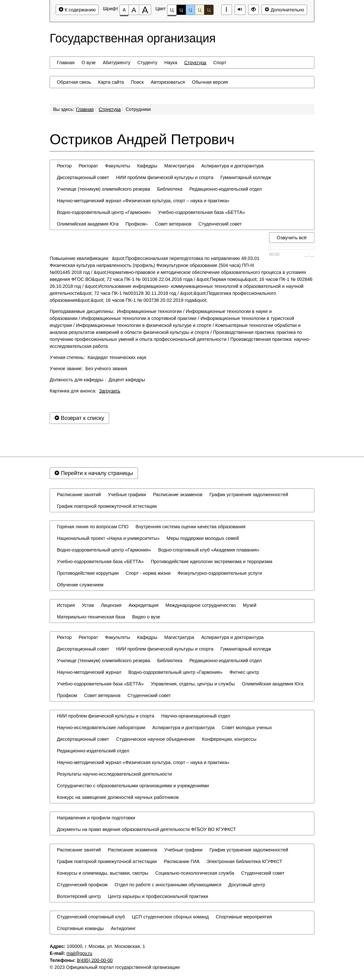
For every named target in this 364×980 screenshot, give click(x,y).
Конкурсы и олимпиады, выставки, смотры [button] (103, 873)
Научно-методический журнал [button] (89, 672)
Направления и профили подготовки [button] (96, 818)
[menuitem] (66, 63)
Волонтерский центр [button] (79, 896)
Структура (110, 109)
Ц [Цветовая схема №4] (200, 10)
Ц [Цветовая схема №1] (172, 11)
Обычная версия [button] (210, 82)
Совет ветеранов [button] (173, 224)
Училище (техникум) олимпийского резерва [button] (104, 189)
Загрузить (110, 391)
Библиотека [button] (170, 189)
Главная (85, 109)
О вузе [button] (89, 63)
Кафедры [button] (147, 166)
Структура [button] (195, 63)
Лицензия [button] (111, 605)
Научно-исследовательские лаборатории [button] (101, 728)
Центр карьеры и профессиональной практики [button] (158, 896)
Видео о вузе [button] (146, 617)
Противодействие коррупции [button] (88, 573)
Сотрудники (138, 109)
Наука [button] (171, 63)
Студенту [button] (147, 63)
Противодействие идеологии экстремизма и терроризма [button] (211, 561)
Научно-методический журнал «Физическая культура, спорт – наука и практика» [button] (143, 201)
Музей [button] (250, 605)
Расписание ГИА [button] (182, 861)
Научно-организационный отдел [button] (196, 716)
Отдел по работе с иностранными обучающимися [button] (168, 885)
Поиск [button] (137, 82)
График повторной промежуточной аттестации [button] (107, 506)
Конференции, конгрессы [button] (229, 739)
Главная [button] (66, 63)
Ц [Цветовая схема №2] (181, 10)
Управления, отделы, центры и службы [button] (193, 684)
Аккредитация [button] (144, 605)
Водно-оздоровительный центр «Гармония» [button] (104, 212)
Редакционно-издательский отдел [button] (226, 189)
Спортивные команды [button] (80, 928)
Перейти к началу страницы (94, 473)
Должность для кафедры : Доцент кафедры (97, 380)
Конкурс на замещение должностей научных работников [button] (118, 797)
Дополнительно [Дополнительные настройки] (284, 10)
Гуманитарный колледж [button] (246, 177)
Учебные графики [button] (127, 495)
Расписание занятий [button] (79, 495)
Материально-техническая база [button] (91, 617)
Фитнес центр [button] (244, 672)
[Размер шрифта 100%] (124, 10)
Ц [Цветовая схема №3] (190, 10)
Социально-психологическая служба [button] (195, 873)
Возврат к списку (79, 418)
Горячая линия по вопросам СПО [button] (93, 527)
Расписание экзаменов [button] (178, 495)
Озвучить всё (292, 238)
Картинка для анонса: (85, 391)
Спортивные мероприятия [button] (244, 917)
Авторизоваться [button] (168, 82)
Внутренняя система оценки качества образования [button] (191, 527)
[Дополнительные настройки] (253, 10)
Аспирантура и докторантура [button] (232, 166)
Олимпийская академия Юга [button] (88, 224)
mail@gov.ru (79, 953)
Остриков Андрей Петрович (142, 139)
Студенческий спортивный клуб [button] (91, 917)
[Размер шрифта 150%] (134, 10)
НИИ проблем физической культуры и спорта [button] (165, 177)
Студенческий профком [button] (82, 885)
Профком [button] (137, 224)
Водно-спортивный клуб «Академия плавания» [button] (209, 550)
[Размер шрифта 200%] (145, 10)
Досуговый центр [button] (247, 885)
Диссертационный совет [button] (83, 177)
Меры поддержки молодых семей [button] (203, 538)
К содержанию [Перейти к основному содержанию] (77, 10)
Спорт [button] (220, 63)
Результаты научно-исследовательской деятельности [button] (114, 774)
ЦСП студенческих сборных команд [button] (170, 917)
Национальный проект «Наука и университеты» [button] (108, 538)
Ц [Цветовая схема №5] (209, 10)
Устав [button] (88, 605)
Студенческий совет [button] (220, 224)
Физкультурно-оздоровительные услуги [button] (220, 573)
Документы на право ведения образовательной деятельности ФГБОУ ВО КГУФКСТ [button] (146, 829)
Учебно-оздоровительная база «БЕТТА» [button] (201, 212)
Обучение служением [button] (80, 585)
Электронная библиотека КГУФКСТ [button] (244, 861)
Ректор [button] (64, 166)
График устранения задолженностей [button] (249, 495)
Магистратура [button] (179, 166)
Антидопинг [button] (123, 928)
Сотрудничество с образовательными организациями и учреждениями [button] (133, 786)
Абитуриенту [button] (117, 63)
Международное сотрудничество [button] (201, 605)
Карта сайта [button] (111, 82)
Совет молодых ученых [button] (247, 728)
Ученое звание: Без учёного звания (88, 369)
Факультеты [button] (117, 166)
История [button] (66, 605)
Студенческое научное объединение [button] (156, 739)
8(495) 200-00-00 (95, 960)
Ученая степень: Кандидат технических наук (98, 357)
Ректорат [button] (88, 166)
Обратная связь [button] (74, 82)
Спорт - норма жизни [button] (148, 573)
